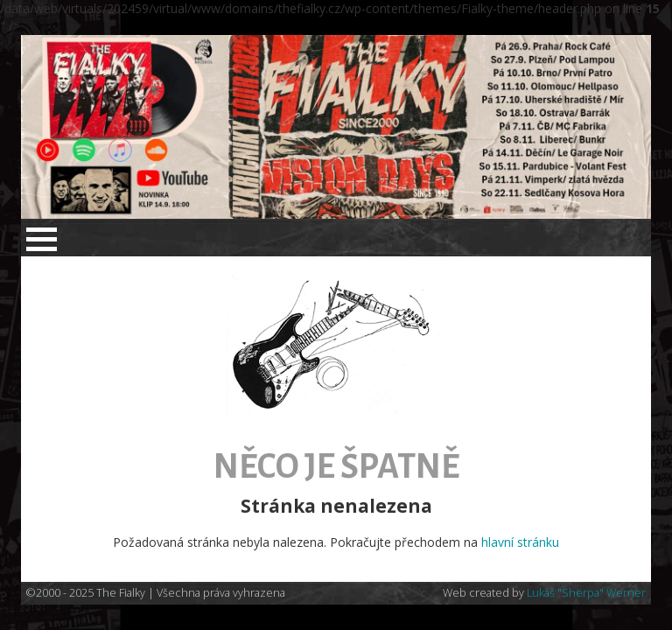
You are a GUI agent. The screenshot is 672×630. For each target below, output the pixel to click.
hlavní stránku (520, 542)
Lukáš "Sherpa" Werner (586, 593)
